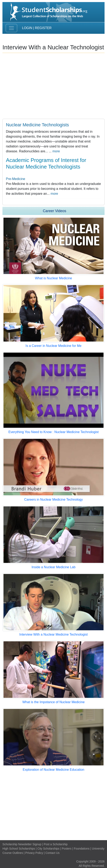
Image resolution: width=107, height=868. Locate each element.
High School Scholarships (19, 849)
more (56, 151)
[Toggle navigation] (11, 28)
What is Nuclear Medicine (53, 278)
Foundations (82, 849)
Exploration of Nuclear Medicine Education (53, 770)
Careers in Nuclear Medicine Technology (54, 500)
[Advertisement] (53, 806)
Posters (67, 849)
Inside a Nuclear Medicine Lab (53, 567)
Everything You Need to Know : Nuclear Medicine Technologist (53, 432)
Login (27, 28)
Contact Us (52, 853)
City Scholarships (48, 849)
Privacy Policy (34, 853)
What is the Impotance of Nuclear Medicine (53, 702)
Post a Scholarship (56, 844)
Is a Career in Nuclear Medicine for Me (53, 346)
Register (43, 28)
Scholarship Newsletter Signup (22, 844)
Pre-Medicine (16, 179)
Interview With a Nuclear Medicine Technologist (54, 634)
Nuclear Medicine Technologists (37, 125)
